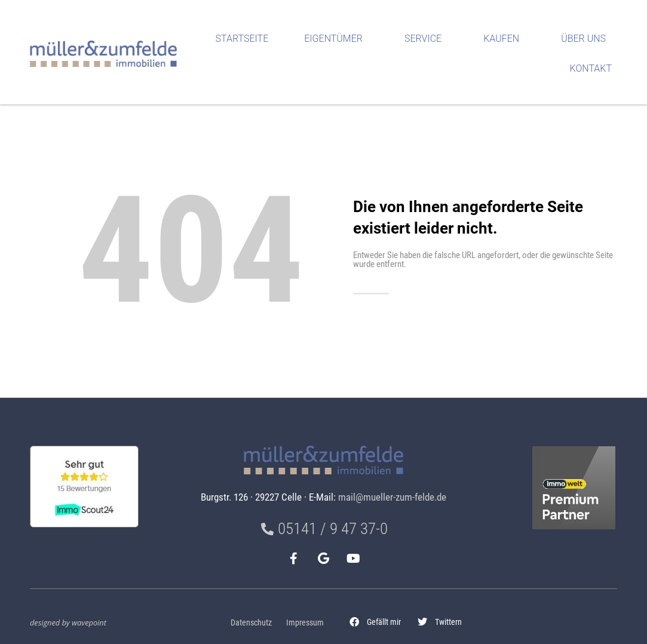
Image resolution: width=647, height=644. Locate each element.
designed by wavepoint (68, 622)
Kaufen (504, 39)
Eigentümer (336, 39)
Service (426, 39)
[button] (375, 622)
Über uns (586, 39)
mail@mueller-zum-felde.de (392, 497)
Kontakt (594, 69)
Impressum (305, 623)
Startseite (242, 39)
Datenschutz (251, 623)
